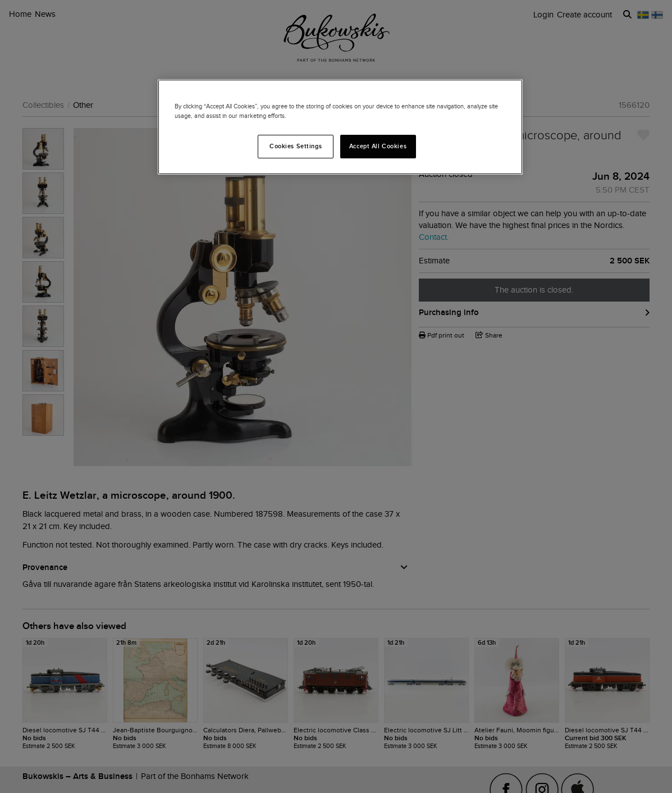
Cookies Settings (296, 146)
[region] (340, 127)
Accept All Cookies (378, 146)
